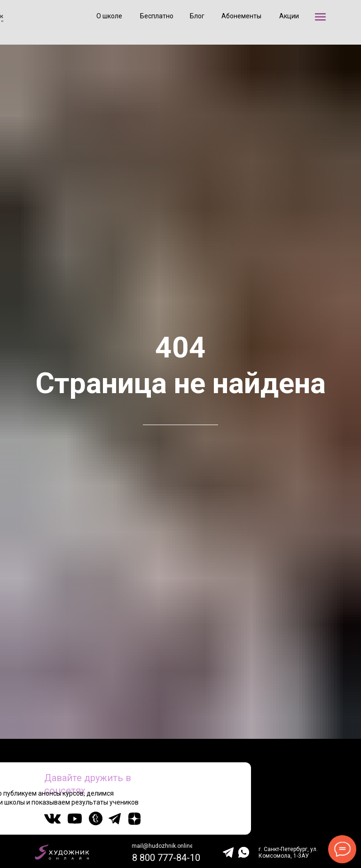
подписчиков (327, 804)
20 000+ (326, 797)
